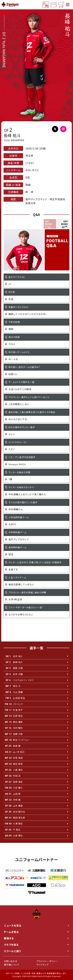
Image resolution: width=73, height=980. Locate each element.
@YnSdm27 (56, 130)
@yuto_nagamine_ (65, 130)
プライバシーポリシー (47, 961)
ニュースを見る (36, 925)
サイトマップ (43, 965)
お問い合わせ (11, 961)
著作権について (12, 965)
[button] (63, 224)
